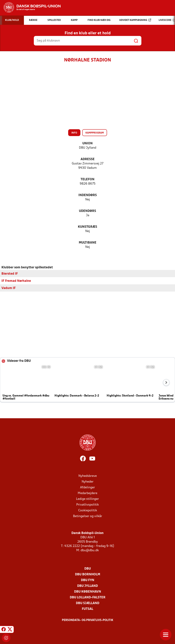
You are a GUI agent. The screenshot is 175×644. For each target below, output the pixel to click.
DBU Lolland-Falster (88, 597)
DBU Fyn (88, 580)
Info (74, 133)
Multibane (88, 243)
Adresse (88, 159)
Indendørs (88, 195)
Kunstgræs (87, 227)
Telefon (87, 179)
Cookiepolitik (88, 510)
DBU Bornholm (88, 574)
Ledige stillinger (87, 499)
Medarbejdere (87, 493)
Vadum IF (9, 288)
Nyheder (88, 482)
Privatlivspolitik (87, 505)
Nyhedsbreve (88, 476)
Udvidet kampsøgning (135, 20)
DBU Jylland (87, 586)
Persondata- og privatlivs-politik (88, 620)
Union (87, 144)
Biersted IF (10, 274)
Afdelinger (87, 487)
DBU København (88, 592)
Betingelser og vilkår (88, 516)
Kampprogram (95, 133)
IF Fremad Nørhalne (16, 281)
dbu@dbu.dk (90, 550)
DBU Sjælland (88, 603)
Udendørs (87, 211)
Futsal (87, 609)
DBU (88, 569)
